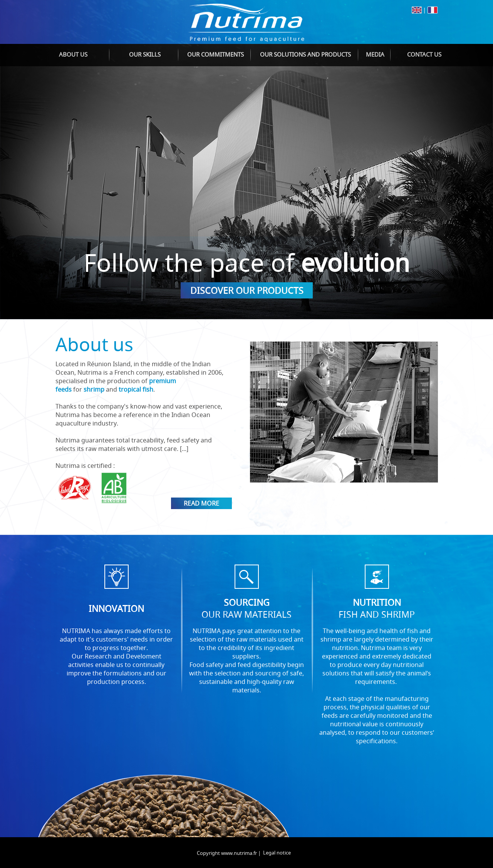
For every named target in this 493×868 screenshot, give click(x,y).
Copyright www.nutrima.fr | (229, 853)
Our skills (145, 54)
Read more (201, 503)
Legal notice (277, 853)
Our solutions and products (305, 54)
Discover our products (247, 291)
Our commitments (215, 54)
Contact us (424, 54)
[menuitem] (73, 55)
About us (73, 54)
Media (375, 54)
